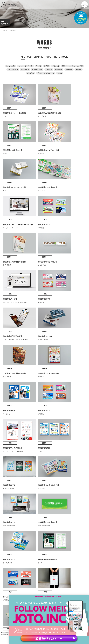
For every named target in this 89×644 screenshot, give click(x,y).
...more (60, 76)
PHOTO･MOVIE (61, 60)
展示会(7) (79, 73)
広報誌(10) (49, 73)
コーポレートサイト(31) (25, 69)
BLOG (7, 540)
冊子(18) (47, 69)
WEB (29, 60)
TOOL (48, 60)
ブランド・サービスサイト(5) (46, 76)
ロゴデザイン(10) (37, 73)
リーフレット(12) (13, 73)
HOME (6, 34)
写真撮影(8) (69, 73)
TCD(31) (38, 69)
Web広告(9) (59, 73)
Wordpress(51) (11, 69)
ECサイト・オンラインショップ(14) (73, 69)
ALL (23, 60)
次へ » (60, 425)
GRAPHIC (38, 60)
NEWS (8, 546)
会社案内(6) (30, 76)
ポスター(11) (25, 73)
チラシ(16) (56, 69)
